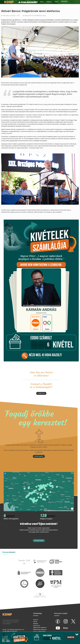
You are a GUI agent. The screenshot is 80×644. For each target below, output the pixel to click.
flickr (64, 627)
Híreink (35, 622)
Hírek (56, 2)
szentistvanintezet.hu (40, 580)
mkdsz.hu (56, 569)
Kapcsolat (65, 5)
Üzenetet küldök (39, 540)
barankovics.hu (40, 558)
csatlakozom (41, 393)
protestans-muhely (56, 580)
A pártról (36, 620)
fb (55, 620)
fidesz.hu (40, 569)
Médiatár (36, 624)
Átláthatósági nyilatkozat (40, 630)
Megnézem (71, 637)
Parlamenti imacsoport (40, 591)
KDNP (42, 2)
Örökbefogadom (39, 456)
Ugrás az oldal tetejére (39, 632)
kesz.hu (24, 580)
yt (55, 627)
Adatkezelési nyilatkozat (40, 628)
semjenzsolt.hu (24, 558)
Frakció (49, 2)
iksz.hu (56, 558)
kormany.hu (24, 569)
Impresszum (37, 626)
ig (63, 620)
